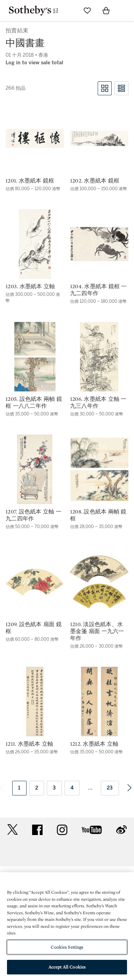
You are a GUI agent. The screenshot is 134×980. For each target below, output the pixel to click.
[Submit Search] (68, 10)
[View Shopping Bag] (106, 10)
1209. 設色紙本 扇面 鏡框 (34, 628)
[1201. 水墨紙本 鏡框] (35, 139)
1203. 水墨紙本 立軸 (30, 286)
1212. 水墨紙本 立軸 (94, 744)
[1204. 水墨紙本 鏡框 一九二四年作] (99, 244)
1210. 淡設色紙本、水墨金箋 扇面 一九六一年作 (97, 631)
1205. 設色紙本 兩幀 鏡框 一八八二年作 (34, 403)
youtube (92, 830)
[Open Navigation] (125, 10)
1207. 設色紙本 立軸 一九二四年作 (33, 515)
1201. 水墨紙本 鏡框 (30, 181)
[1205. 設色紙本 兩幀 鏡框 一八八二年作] (35, 357)
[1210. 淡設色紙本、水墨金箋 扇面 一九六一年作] (99, 582)
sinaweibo (121, 830)
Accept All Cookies (67, 967)
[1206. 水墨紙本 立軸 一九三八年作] (99, 357)
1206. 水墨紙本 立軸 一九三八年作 (98, 403)
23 (110, 788)
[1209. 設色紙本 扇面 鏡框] (35, 582)
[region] (67, 926)
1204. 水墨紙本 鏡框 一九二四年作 (99, 290)
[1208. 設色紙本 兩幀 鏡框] (99, 469)
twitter (13, 830)
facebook (37, 830)
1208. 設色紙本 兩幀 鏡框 (98, 515)
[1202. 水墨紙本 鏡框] (99, 139)
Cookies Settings (67, 947)
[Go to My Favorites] (87, 10)
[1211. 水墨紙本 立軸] (35, 702)
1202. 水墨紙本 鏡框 (95, 181)
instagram (62, 830)
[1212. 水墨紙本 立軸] (99, 702)
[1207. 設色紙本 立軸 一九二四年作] (35, 469)
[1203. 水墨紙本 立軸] (35, 244)
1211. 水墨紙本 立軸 (29, 744)
